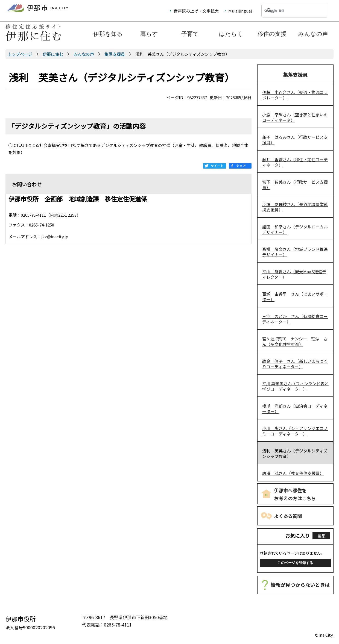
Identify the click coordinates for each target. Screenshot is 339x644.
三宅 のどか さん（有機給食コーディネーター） (295, 319)
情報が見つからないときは (300, 585)
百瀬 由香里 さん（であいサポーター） (295, 297)
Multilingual (240, 11)
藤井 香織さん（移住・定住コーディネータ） (295, 162)
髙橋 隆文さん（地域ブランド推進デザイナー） (295, 252)
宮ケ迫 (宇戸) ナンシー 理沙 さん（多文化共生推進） (295, 341)
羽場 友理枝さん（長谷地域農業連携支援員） (295, 207)
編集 (322, 536)
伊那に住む (53, 54)
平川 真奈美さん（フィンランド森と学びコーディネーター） (295, 386)
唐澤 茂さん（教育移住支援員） (293, 473)
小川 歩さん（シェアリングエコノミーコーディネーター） (295, 431)
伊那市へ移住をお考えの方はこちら (295, 494)
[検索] (288, 11)
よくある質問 (288, 516)
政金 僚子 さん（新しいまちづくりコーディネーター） (295, 364)
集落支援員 (115, 54)
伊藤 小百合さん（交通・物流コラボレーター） (295, 95)
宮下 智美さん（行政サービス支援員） (295, 185)
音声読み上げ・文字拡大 (196, 11)
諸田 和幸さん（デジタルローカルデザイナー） (295, 229)
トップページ (20, 54)
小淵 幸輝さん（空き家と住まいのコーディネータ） (295, 117)
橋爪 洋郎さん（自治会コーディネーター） (295, 409)
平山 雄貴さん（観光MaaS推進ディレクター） (294, 274)
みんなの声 (84, 54)
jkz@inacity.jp (55, 236)
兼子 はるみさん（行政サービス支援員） (295, 140)
